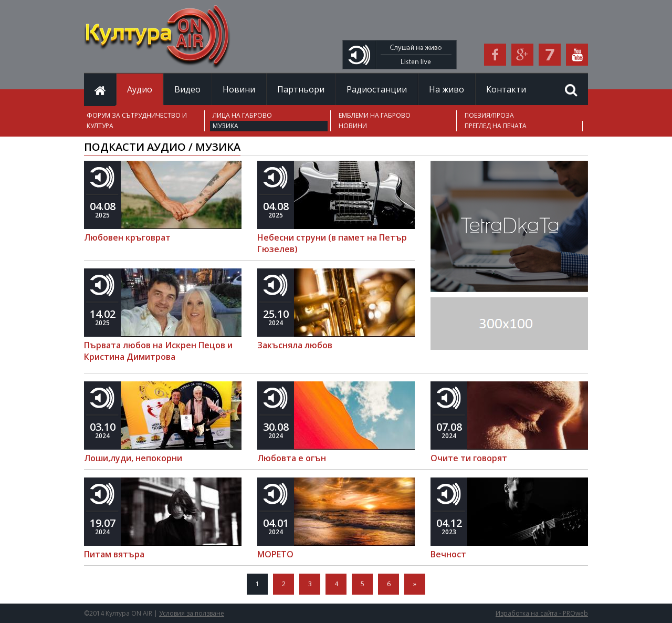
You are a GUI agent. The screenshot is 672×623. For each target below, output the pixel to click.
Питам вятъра (114, 554)
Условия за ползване (192, 613)
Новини (239, 89)
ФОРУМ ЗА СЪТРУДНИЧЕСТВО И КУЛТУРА (137, 121)
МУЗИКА (225, 126)
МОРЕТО (275, 554)
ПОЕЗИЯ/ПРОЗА (489, 115)
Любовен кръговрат (127, 237)
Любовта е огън (292, 458)
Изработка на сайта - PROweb (542, 613)
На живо (447, 89)
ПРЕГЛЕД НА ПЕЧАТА (496, 126)
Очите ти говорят (469, 458)
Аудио (140, 89)
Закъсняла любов (295, 345)
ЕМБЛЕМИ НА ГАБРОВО (375, 115)
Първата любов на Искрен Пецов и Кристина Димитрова (158, 351)
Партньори (301, 89)
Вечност (448, 554)
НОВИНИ (353, 126)
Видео (187, 89)
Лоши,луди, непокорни (133, 458)
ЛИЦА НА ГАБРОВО (242, 115)
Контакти (506, 89)
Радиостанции (377, 89)
